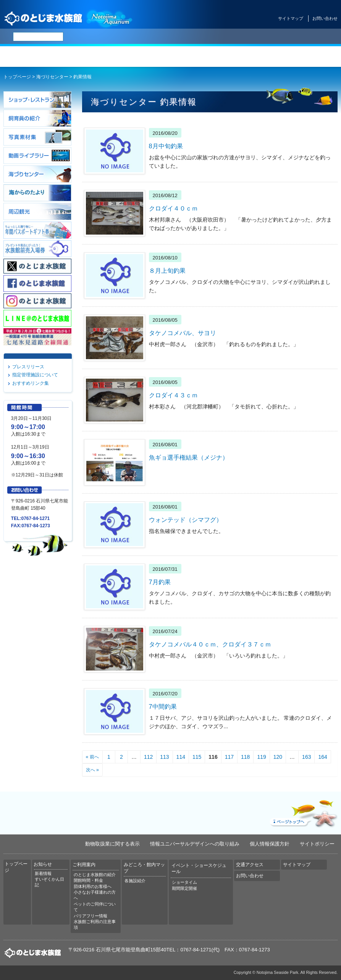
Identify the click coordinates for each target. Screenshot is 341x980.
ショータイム (184, 882)
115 (197, 757)
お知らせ (85, 57)
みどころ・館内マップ (199, 57)
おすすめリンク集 (31, 383)
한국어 (203, 37)
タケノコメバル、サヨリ (183, 333)
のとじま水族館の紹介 (95, 875)
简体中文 (165, 37)
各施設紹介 (135, 881)
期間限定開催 (184, 888)
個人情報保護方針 (270, 844)
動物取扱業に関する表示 (112, 844)
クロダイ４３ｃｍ (173, 395)
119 (261, 757)
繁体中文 (185, 37)
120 (278, 757)
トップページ (28, 57)
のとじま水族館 (69, 18)
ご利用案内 (142, 57)
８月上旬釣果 (167, 271)
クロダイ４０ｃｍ (173, 208)
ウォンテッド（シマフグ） (186, 520)
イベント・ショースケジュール (256, 57)
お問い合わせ (325, 18)
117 (229, 757)
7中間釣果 (163, 706)
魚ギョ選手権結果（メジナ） (189, 457)
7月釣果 (160, 582)
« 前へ (92, 757)
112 (148, 757)
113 (164, 757)
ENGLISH (145, 37)
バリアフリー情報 (91, 916)
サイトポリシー (317, 844)
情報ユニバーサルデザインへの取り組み (195, 844)
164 (322, 757)
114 (181, 757)
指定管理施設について (35, 375)
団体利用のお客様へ (93, 886)
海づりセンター (52, 77)
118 (245, 757)
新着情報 (43, 873)
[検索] (38, 37)
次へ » (92, 770)
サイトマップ (291, 18)
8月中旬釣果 (166, 146)
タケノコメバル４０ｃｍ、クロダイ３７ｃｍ (210, 644)
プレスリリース (28, 367)
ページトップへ (303, 812)
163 (306, 757)
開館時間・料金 (88, 880)
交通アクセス (313, 57)
